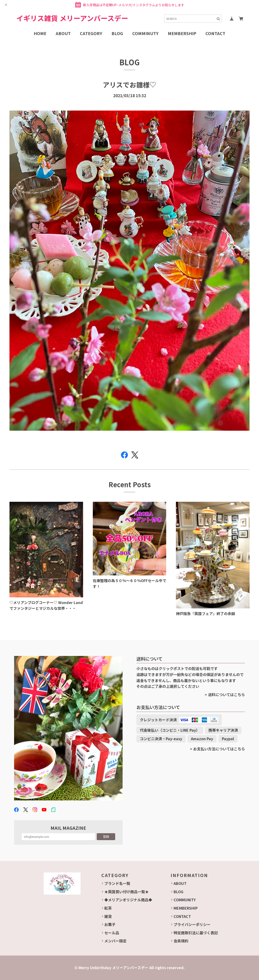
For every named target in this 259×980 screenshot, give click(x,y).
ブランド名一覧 (117, 883)
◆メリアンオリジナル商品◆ (128, 900)
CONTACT (182, 916)
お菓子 (110, 924)
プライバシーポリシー (192, 924)
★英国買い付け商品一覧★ (126, 892)
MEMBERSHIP (186, 908)
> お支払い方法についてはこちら (217, 749)
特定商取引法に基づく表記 (196, 933)
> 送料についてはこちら (225, 694)
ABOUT (180, 883)
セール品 (112, 933)
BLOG (178, 892)
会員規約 (181, 941)
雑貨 (108, 916)
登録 (106, 837)
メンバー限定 (115, 941)
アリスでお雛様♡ (129, 85)
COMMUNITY (185, 900)
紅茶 (108, 908)
